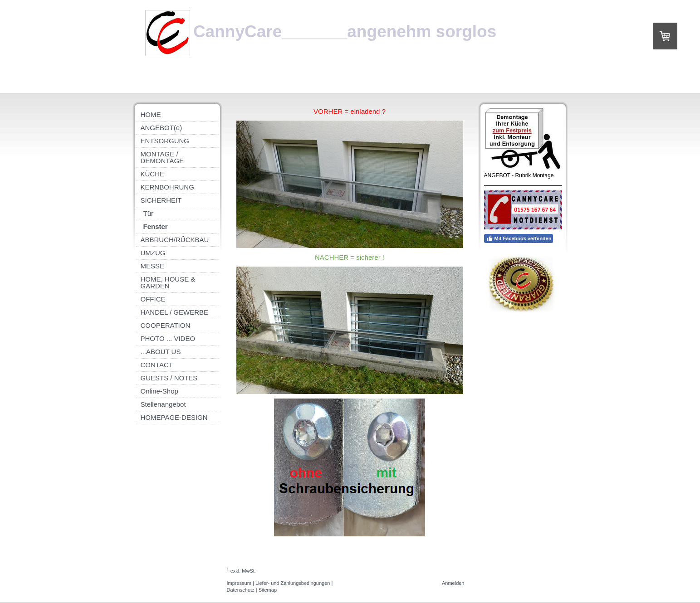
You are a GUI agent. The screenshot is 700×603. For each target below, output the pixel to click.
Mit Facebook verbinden (519, 238)
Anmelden (453, 583)
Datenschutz (241, 590)
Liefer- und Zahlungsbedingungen (293, 583)
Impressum (239, 583)
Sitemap (268, 590)
